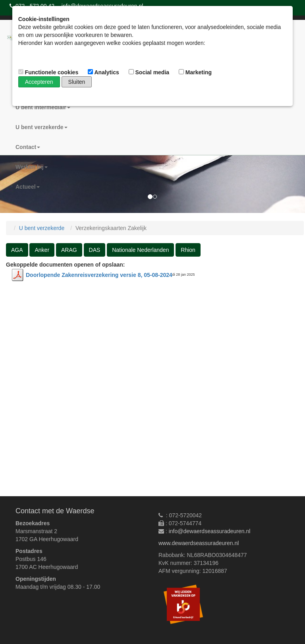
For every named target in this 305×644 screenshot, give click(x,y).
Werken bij (32, 167)
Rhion (188, 250)
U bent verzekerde (42, 127)
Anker (42, 250)
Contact (28, 147)
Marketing (196, 72)
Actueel (28, 187)
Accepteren (39, 82)
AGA (17, 250)
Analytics (104, 72)
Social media (150, 72)
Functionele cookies (49, 72)
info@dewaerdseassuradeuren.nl (210, 531)
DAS (95, 250)
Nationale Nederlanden (140, 250)
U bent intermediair (43, 107)
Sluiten (77, 82)
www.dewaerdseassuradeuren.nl (199, 543)
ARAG (69, 250)
